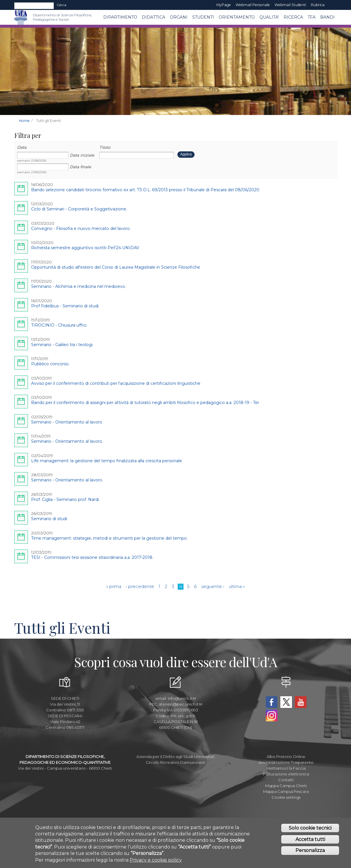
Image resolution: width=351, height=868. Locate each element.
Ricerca (293, 17)
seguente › (213, 587)
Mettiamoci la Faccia (286, 768)
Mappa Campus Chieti (286, 786)
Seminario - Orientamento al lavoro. (67, 422)
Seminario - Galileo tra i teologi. (62, 345)
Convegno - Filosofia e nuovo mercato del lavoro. (81, 228)
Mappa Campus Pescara (286, 791)
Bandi (327, 17)
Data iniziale (82, 155)
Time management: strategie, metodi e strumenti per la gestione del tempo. (109, 538)
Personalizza (310, 850)
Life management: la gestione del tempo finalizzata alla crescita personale (107, 461)
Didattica (154, 17)
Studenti (203, 17)
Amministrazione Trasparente (286, 762)
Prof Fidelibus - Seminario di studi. (65, 306)
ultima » (237, 587)
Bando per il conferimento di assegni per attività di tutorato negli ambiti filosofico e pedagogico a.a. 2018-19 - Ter (145, 403)
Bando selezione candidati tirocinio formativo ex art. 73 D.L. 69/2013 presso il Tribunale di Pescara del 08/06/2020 (145, 190)
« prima (114, 587)
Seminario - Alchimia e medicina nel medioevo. (79, 286)
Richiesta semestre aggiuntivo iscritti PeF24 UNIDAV (85, 248)
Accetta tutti (310, 839)
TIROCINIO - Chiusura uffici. (59, 325)
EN (332, 5)
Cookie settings (286, 797)
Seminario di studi (49, 519)
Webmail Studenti (290, 5)
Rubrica (318, 5)
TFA (312, 17)
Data (22, 147)
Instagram (272, 715)
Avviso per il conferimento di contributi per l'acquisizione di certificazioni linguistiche (116, 383)
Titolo (105, 147)
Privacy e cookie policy (156, 860)
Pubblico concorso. (50, 364)
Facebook (272, 702)
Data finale (80, 167)
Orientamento (237, 17)
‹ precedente (140, 587)
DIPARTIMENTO (120, 17)
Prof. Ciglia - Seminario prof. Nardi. (65, 499)
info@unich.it (182, 698)
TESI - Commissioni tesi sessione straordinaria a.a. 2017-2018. (92, 557)
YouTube (301, 702)
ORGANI (179, 17)
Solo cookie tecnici (310, 828)
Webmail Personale (253, 5)
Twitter (286, 702)
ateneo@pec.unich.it (180, 704)
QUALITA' (269, 17)
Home (24, 121)
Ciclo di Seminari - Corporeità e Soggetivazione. (79, 209)
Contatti (286, 780)
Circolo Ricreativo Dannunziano (175, 762)
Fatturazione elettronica (286, 774)
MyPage (224, 5)
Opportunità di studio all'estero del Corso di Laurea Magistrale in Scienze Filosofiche (116, 267)
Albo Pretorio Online (286, 757)
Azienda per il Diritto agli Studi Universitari (175, 757)
